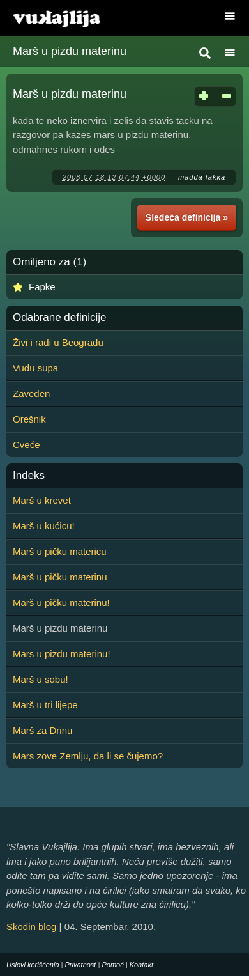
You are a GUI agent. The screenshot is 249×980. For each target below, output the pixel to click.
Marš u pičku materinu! (61, 603)
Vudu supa (35, 368)
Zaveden (31, 393)
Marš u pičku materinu (60, 577)
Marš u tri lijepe (45, 705)
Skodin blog (31, 927)
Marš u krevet (42, 500)
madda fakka (202, 177)
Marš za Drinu (42, 730)
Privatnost (81, 965)
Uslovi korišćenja (33, 965)
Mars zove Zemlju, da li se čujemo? (88, 756)
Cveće (26, 445)
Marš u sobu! (41, 679)
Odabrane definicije (59, 318)
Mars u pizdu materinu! (62, 654)
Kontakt (141, 965)
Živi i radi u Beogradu (58, 342)
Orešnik (29, 419)
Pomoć (112, 965)
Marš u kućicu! (44, 526)
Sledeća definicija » (187, 217)
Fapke (42, 287)
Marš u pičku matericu (60, 551)
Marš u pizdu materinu (70, 51)
